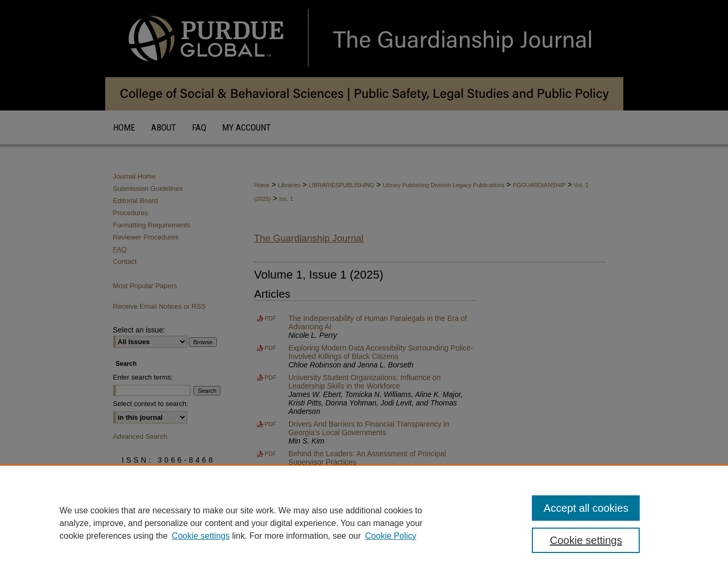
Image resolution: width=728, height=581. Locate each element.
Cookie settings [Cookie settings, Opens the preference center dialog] (586, 540)
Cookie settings (201, 536)
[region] (364, 523)
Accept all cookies (586, 508)
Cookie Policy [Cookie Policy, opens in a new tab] (391, 536)
